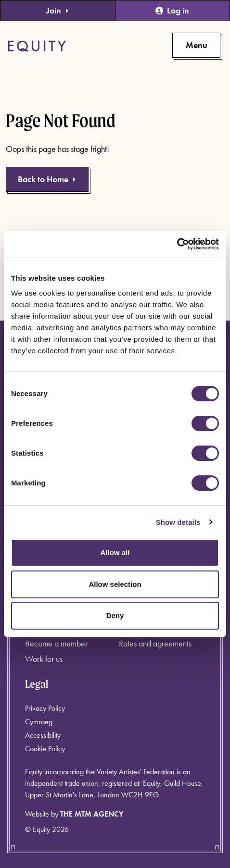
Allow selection (115, 584)
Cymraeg (39, 722)
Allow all (115, 552)
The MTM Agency (92, 814)
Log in (172, 10)
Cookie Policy (45, 749)
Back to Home (47, 179)
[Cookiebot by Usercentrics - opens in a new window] (177, 244)
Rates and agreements (155, 643)
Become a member (56, 643)
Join (58, 10)
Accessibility (43, 735)
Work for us (44, 659)
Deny (115, 615)
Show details (178, 522)
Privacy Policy (45, 708)
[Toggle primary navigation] (196, 45)
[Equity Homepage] (37, 46)
